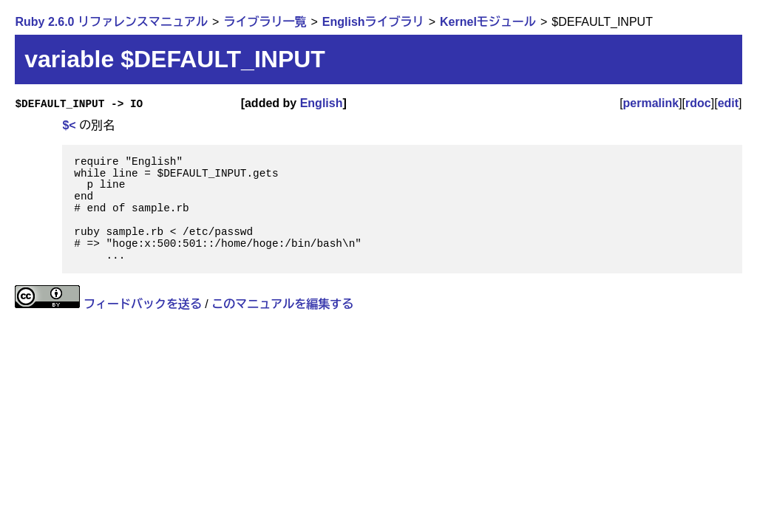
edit (728, 103)
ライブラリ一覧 (265, 22)
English (322, 103)
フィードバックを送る (143, 304)
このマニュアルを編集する (282, 304)
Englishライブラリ (373, 22)
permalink (651, 103)
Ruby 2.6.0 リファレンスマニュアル (111, 22)
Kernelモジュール (488, 22)
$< (69, 125)
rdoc (698, 103)
